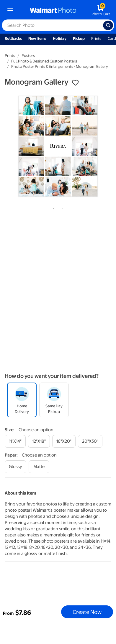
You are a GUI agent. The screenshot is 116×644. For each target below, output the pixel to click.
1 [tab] (53, 207)
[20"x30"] (90, 441)
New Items (37, 38)
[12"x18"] (39, 441)
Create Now (87, 612)
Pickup (79, 38)
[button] (75, 83)
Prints (96, 38)
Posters (28, 56)
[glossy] (15, 467)
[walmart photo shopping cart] (101, 11)
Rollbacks (13, 38)
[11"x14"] (15, 441)
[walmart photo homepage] (53, 11)
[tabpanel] (58, 146)
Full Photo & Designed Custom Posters (44, 61)
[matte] (39, 467)
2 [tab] (61, 207)
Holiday (60, 38)
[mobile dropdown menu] (10, 11)
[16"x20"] (64, 441)
